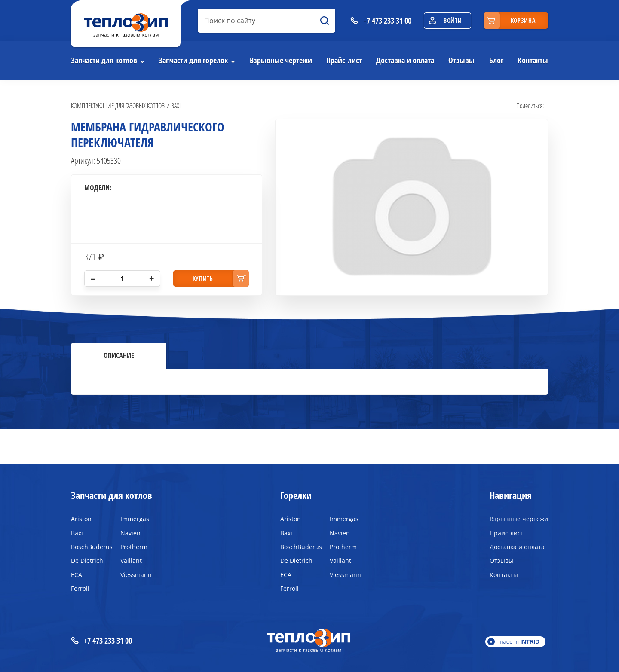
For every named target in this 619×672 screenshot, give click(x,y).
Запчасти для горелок (193, 60)
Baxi (176, 105)
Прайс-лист (344, 60)
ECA (77, 575)
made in (519, 642)
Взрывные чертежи (281, 60)
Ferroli (80, 588)
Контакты (533, 60)
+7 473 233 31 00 (101, 641)
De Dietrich (87, 561)
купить (203, 278)
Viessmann (136, 575)
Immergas (135, 519)
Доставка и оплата (405, 60)
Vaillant (131, 561)
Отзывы (461, 60)
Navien (130, 533)
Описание (119, 355)
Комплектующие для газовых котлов (118, 105)
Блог (496, 60)
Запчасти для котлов (104, 60)
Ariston (81, 519)
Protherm (134, 547)
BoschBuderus (89, 547)
